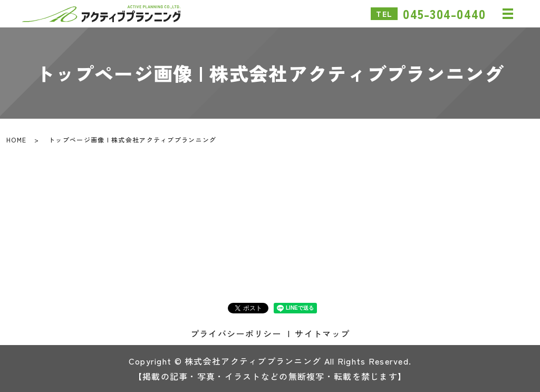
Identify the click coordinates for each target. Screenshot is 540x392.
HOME (16, 140)
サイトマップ (322, 333)
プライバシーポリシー (236, 333)
